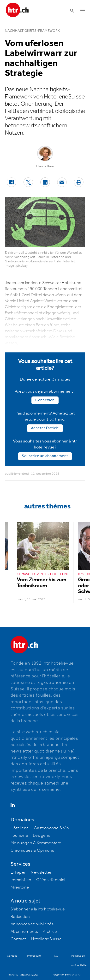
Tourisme (19, 836)
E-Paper (18, 872)
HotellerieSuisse (46, 939)
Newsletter (41, 872)
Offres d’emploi (51, 880)
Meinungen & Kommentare (36, 843)
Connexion (45, 400)
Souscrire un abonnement (45, 456)
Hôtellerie (20, 828)
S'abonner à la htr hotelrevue (38, 909)
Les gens (42, 836)
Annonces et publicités (32, 924)
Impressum (34, 956)
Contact (18, 939)
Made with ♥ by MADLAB (67, 975)
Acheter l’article (45, 428)
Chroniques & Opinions (32, 850)
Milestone (20, 887)
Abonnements (24, 932)
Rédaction (20, 917)
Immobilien (21, 880)
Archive (50, 932)
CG (56, 956)
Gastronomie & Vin (51, 828)
